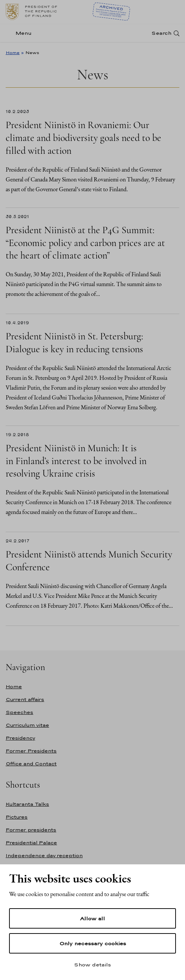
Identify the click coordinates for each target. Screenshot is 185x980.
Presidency (20, 738)
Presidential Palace (31, 843)
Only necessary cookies (93, 943)
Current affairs (25, 699)
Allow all (92, 918)
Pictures (17, 817)
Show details (92, 965)
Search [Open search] (161, 33)
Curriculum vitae (27, 725)
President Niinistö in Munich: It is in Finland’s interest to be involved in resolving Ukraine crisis (76, 461)
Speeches (19, 712)
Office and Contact (31, 764)
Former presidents (31, 830)
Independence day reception (44, 855)
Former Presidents (31, 751)
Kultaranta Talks (27, 804)
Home (13, 53)
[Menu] (21, 33)
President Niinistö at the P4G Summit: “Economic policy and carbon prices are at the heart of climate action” (85, 243)
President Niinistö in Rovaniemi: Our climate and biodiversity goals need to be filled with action (83, 138)
